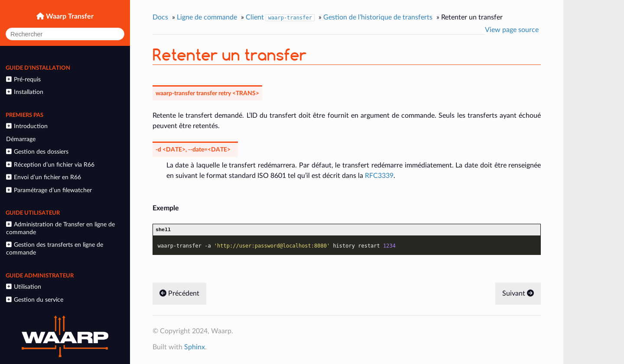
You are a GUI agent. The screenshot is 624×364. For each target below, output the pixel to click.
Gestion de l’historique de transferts (378, 17)
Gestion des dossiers (37, 152)
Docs (160, 17)
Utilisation (23, 287)
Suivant (518, 295)
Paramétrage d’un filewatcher (49, 190)
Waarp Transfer (69, 16)
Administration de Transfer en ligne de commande (60, 228)
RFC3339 (379, 176)
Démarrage (21, 139)
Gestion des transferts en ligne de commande (54, 249)
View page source (512, 30)
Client (280, 18)
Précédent (179, 295)
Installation (24, 92)
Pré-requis (23, 79)
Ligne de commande (207, 17)
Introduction (27, 126)
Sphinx (195, 348)
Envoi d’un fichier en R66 (43, 177)
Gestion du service (34, 300)
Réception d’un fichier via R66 (50, 165)
